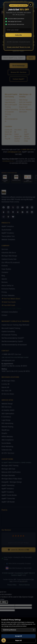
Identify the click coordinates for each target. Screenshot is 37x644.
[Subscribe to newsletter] (19, 35)
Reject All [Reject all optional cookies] (18, 640)
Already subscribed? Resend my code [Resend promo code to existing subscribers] (18, 47)
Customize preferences (18, 630)
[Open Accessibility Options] (4, 640)
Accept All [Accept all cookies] (19, 636)
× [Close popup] (30, 5)
